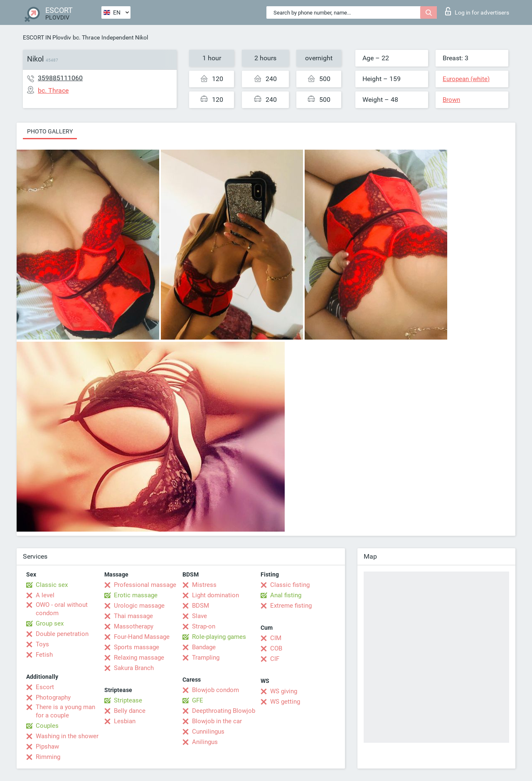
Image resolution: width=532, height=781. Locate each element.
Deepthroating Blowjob (224, 711)
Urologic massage (139, 606)
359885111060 (60, 78)
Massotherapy (134, 626)
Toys (42, 644)
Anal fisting (286, 595)
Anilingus (205, 742)
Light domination (216, 595)
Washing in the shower (67, 736)
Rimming (48, 757)
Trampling (206, 658)
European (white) (466, 79)
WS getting (285, 702)
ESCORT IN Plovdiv (47, 37)
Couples (47, 726)
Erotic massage (136, 595)
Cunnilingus (208, 732)
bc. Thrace (86, 37)
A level (45, 595)
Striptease (128, 700)
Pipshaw (47, 747)
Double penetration (62, 634)
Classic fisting (290, 585)
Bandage (204, 647)
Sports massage (137, 647)
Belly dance (130, 711)
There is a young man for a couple (65, 711)
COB (276, 648)
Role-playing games (219, 637)
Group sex (50, 623)
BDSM (201, 606)
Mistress (204, 585)
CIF (275, 659)
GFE (198, 700)
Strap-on (204, 626)
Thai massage (133, 616)
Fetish (44, 655)
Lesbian (125, 721)
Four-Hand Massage (142, 637)
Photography (53, 697)
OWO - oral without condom (62, 609)
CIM (276, 638)
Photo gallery (50, 131)
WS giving (284, 691)
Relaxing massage (139, 658)
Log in (477, 11)
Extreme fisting (291, 606)
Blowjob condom (216, 690)
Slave (199, 616)
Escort (45, 687)
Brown (451, 100)
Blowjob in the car (217, 721)
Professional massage (145, 585)
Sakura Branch (134, 668)
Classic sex (52, 585)
